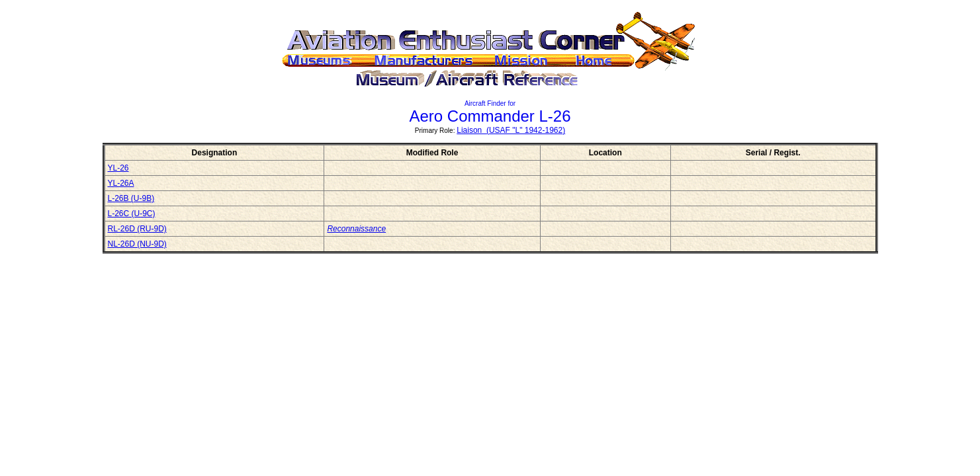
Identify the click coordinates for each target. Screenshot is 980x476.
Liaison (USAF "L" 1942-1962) (511, 130)
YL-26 (118, 168)
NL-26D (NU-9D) (137, 244)
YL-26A (121, 183)
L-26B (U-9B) (131, 198)
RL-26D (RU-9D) (137, 229)
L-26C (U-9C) (132, 214)
